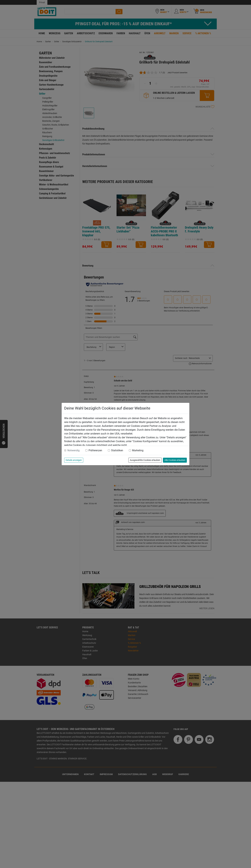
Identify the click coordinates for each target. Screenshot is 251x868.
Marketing (138, 450)
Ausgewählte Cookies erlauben (145, 460)
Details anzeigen (74, 460)
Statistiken (117, 450)
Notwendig (73, 450)
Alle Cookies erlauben (175, 460)
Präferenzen (95, 450)
